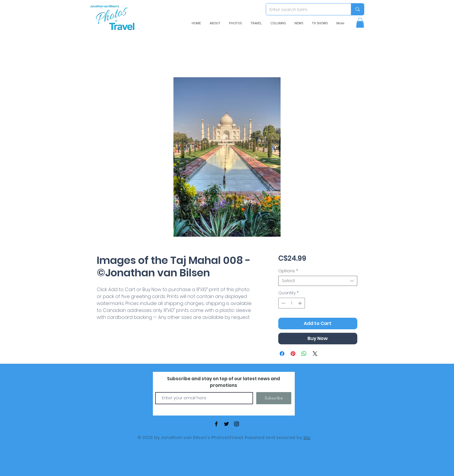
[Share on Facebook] (282, 354)
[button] (360, 23)
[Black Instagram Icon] (237, 424)
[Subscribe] (274, 398)
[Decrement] (283, 303)
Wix (307, 438)
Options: (288, 271)
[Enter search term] (304, 9)
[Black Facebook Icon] (216, 424)
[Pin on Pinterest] (293, 354)
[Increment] (300, 303)
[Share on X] (315, 354)
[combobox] (318, 281)
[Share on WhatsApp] (304, 354)
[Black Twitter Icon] (226, 424)
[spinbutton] (292, 303)
